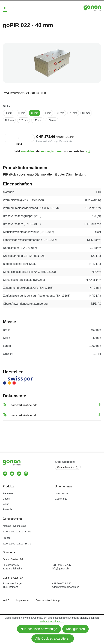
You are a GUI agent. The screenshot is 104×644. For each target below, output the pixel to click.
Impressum (22, 600)
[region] (52, 63)
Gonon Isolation (68, 467)
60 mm (60, 113)
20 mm (9, 113)
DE (5, 8)
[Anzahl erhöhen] (31, 138)
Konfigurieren (75, 629)
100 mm (9, 120)
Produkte (8, 486)
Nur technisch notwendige (39, 629)
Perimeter (8, 493)
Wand (6, 504)
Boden (6, 499)
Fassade (8, 509)
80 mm (86, 113)
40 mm (35, 113)
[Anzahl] (19, 138)
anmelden (27, 151)
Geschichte (61, 499)
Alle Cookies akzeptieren (53, 639)
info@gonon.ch (60, 569)
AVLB (6, 600)
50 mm (47, 113)
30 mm (21, 113)
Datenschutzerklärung (47, 600)
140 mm (38, 120)
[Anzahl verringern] (7, 138)
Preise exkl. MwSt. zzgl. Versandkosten (55, 141)
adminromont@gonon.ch (66, 587)
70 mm (73, 113)
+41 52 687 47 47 (62, 565)
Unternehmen (63, 486)
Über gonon (61, 493)
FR (12, 8)
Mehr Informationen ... (52, 622)
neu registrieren (52, 151)
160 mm (52, 120)
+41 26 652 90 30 (62, 583)
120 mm (24, 120)
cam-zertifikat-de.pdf (24, 405)
